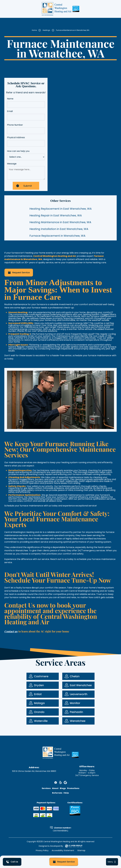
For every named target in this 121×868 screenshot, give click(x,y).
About (55, 788)
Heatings (46, 31)
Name (10, 99)
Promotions (73, 788)
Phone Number (15, 125)
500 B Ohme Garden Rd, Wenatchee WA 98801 (34, 771)
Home (34, 31)
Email (10, 111)
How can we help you (18, 151)
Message (12, 164)
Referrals (57, 793)
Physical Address (16, 138)
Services (46, 788)
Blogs (63, 788)
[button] (112, 862)
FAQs (66, 793)
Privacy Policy (42, 850)
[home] (57, 9)
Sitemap (81, 850)
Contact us (11, 631)
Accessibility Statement (63, 850)
